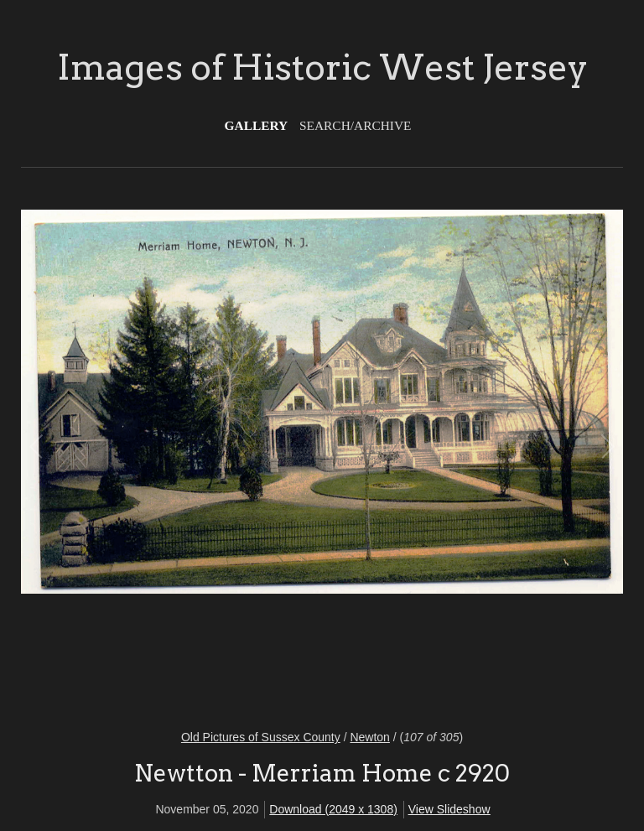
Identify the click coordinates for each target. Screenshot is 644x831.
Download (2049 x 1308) (333, 809)
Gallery (257, 125)
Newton (369, 737)
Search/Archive (355, 125)
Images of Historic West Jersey (322, 67)
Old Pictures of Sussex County (261, 737)
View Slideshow (449, 809)
